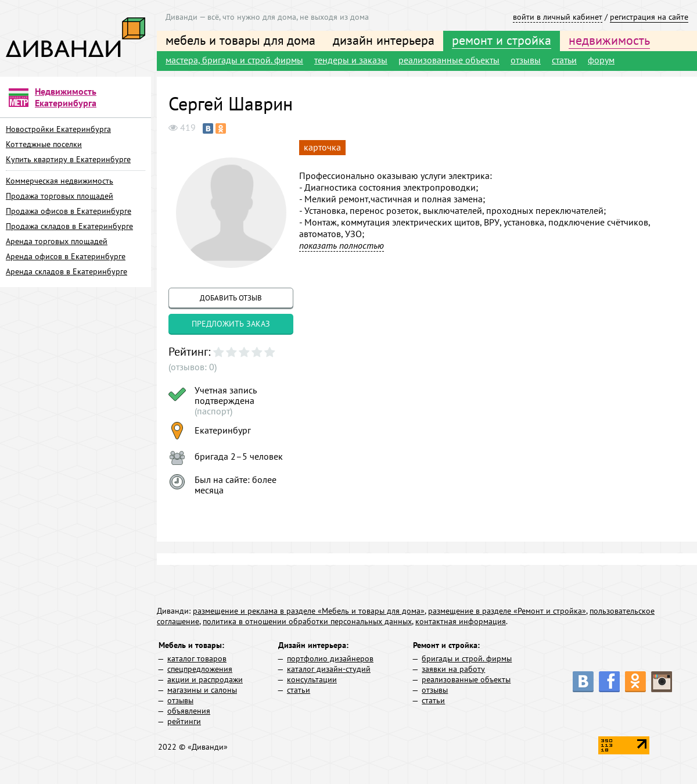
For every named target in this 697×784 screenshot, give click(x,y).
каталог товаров (197, 658)
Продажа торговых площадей (60, 196)
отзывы (526, 60)
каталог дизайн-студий (329, 669)
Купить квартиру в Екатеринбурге (68, 159)
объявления (189, 711)
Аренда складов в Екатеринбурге (67, 271)
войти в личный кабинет (558, 17)
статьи (564, 60)
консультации (312, 679)
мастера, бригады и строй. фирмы (234, 60)
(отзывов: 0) (193, 367)
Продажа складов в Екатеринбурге (69, 226)
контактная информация (461, 621)
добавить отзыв (231, 298)
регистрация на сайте (649, 17)
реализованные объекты (449, 60)
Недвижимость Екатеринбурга (66, 97)
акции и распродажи (205, 679)
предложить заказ (231, 324)
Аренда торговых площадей (57, 241)
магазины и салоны (202, 690)
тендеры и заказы (351, 60)
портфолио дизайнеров (330, 658)
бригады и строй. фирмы (467, 658)
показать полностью (342, 245)
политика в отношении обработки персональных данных (307, 621)
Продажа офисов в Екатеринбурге (69, 211)
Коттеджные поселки (44, 144)
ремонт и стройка (502, 40)
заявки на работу (453, 669)
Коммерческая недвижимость (60, 181)
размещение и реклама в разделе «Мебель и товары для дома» (309, 611)
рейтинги (184, 721)
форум (601, 60)
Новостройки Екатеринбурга (58, 129)
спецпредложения (200, 669)
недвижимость (609, 40)
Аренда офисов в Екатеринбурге (66, 256)
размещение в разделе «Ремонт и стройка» (507, 611)
